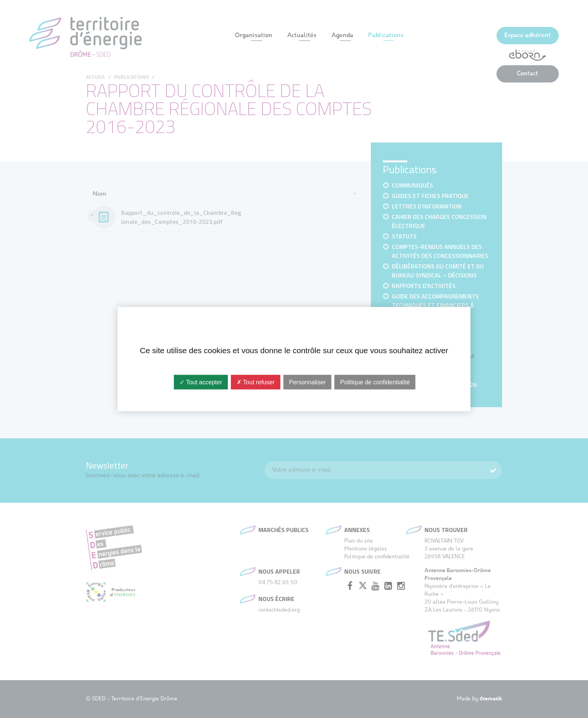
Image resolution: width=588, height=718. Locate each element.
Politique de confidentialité (375, 382)
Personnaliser (307, 382)
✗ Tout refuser (256, 382)
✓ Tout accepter (201, 382)
